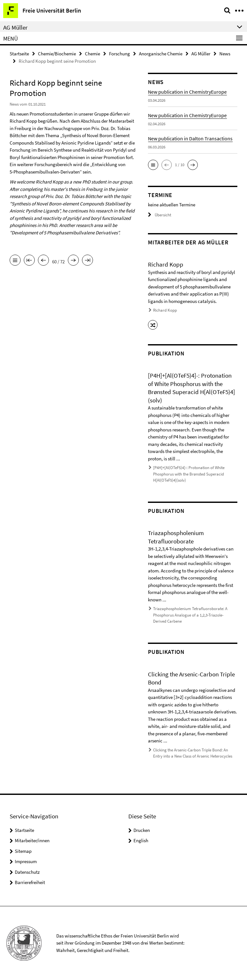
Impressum (26, 861)
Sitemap (23, 851)
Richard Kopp (165, 310)
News (225, 54)
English (141, 840)
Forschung (119, 54)
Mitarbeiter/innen (32, 840)
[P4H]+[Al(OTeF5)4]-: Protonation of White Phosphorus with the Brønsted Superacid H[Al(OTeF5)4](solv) (189, 474)
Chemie (92, 54)
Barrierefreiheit (30, 882)
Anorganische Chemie (161, 54)
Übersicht (160, 215)
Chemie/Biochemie (57, 54)
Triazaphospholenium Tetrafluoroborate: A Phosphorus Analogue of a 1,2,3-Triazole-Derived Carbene (190, 615)
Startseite (19, 54)
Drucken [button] (142, 830)
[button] (153, 165)
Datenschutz (27, 872)
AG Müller (201, 54)
